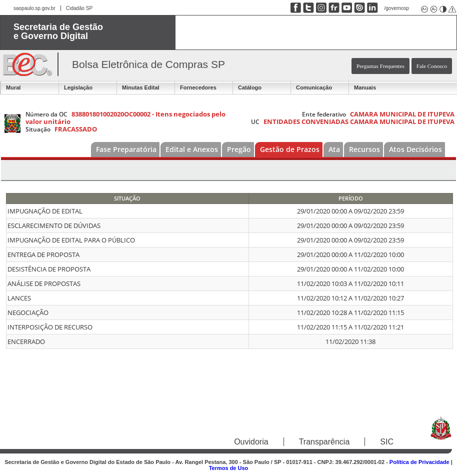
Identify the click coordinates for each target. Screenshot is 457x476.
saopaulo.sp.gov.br (34, 8)
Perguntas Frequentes (380, 66)
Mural (13, 87)
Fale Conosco (432, 66)
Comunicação (314, 87)
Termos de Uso (229, 468)
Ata (334, 149)
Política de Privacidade (419, 462)
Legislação (78, 87)
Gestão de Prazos (290, 149)
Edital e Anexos (192, 149)
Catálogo (250, 87)
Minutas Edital (141, 87)
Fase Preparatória (126, 149)
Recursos (364, 149)
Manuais (365, 87)
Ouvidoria (251, 442)
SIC (387, 442)
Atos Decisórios (415, 149)
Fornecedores (198, 87)
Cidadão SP (79, 8)
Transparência (324, 442)
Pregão (239, 149)
